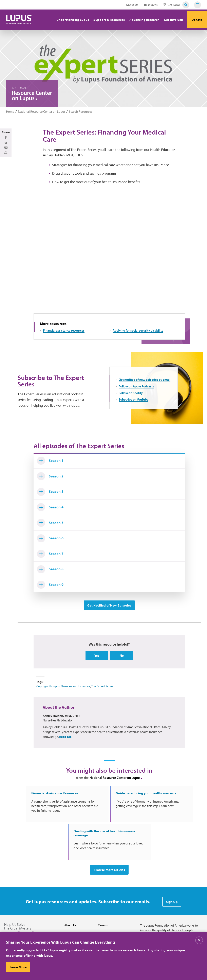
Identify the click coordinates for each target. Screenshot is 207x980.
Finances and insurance (78, 707)
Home (10, 112)
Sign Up (172, 890)
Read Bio (65, 758)
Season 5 (52, 536)
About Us (132, 5)
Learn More (19, 968)
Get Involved (171, 20)
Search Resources (81, 112)
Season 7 (52, 570)
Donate (195, 20)
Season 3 (52, 501)
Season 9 (52, 605)
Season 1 (52, 467)
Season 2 (52, 484)
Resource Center (76, 930)
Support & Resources (106, 20)
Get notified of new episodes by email (145, 383)
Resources (151, 5)
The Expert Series (106, 707)
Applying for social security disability (138, 334)
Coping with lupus (49, 707)
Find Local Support (111, 930)
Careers (103, 914)
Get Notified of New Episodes (109, 626)
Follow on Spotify (131, 397)
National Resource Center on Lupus (42, 112)
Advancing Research (141, 20)
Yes (97, 677)
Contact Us (72, 922)
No (122, 677)
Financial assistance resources (64, 334)
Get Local (172, 5)
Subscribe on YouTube (134, 403)
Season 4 (52, 519)
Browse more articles (109, 858)
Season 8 (52, 587)
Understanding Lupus (70, 20)
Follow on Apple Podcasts (136, 390)
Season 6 (52, 553)
